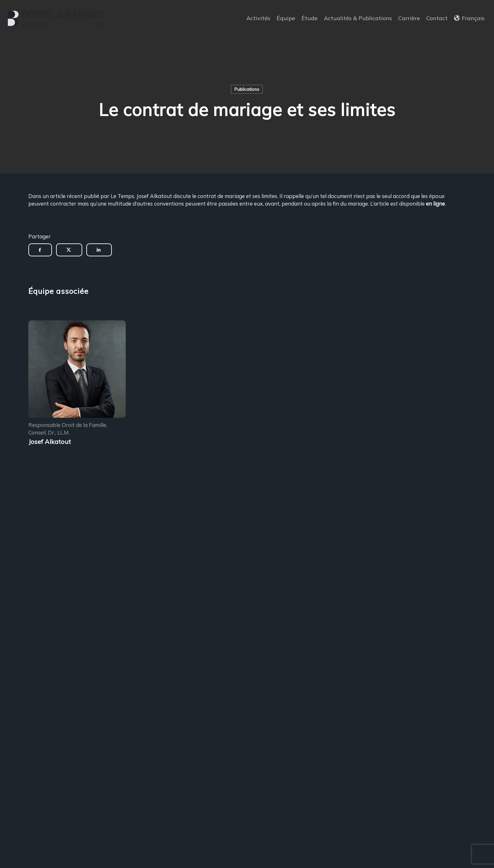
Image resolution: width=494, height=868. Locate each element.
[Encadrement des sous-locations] (77, 370)
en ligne (435, 204)
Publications (247, 89)
